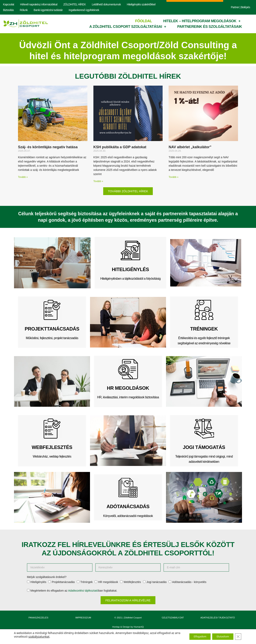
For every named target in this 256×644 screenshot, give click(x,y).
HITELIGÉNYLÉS (130, 269)
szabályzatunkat (63, 636)
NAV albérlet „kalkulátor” (190, 147)
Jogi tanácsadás (156, 582)
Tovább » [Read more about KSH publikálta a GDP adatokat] (98, 181)
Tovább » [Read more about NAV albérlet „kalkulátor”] (173, 177)
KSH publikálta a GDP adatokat (120, 147)
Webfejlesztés (132, 582)
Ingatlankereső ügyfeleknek (84, 10)
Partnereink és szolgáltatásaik (210, 27)
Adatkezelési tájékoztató (83, 591)
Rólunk (24, 10)
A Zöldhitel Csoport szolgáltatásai (128, 27)
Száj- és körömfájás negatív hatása (48, 147)
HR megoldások (108, 582)
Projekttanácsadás (63, 582)
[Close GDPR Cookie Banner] (238, 637)
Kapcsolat (8, 4)
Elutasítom (219, 636)
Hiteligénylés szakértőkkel (141, 4)
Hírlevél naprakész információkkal (39, 4)
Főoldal (144, 21)
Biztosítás (8, 10)
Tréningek (86, 582)
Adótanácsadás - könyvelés (189, 582)
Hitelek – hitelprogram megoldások (202, 21)
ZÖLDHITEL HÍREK (74, 4)
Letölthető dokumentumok (106, 4)
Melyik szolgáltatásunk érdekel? (47, 577)
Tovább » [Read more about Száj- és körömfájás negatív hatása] (23, 177)
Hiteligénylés (38, 582)
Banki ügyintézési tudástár (48, 10)
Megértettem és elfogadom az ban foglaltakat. (74, 591)
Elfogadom (192, 636)
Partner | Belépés (240, 7)
